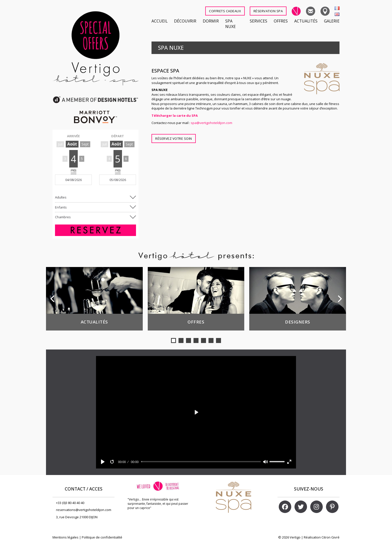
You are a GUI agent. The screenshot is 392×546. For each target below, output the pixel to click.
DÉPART (118, 136)
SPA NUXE (230, 24)
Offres (281, 21)
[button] (173, 340)
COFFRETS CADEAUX (225, 11)
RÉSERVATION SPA (268, 11)
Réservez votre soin (174, 138)
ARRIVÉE (73, 136)
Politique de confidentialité (102, 537)
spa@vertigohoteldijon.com (211, 123)
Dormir (211, 21)
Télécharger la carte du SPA (175, 115)
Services (258, 21)
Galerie (332, 21)
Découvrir (185, 21)
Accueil (159, 21)
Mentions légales (65, 537)
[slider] (201, 462)
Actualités (306, 21)
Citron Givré (330, 537)
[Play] (103, 462)
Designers (298, 322)
